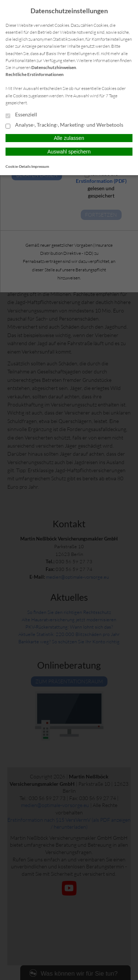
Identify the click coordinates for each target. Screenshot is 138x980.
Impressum (40, 166)
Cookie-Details (18, 166)
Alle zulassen (69, 138)
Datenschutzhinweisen (54, 67)
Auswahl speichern (69, 152)
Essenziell (21, 115)
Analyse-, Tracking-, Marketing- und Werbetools (64, 125)
